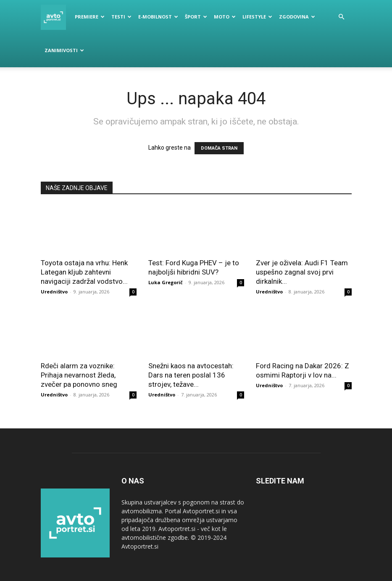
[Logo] (56, 17)
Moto (225, 17)
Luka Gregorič (166, 282)
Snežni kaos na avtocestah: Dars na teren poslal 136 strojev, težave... (191, 375)
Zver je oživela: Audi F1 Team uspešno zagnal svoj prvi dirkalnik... (302, 272)
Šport (196, 17)
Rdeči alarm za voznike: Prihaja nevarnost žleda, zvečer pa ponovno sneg (79, 375)
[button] (342, 17)
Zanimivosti (64, 50)
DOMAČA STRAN (219, 148)
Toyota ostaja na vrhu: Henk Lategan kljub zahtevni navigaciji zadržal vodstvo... (84, 272)
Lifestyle (257, 17)
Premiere (90, 17)
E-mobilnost (158, 17)
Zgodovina (297, 17)
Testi (121, 17)
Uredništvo (54, 292)
